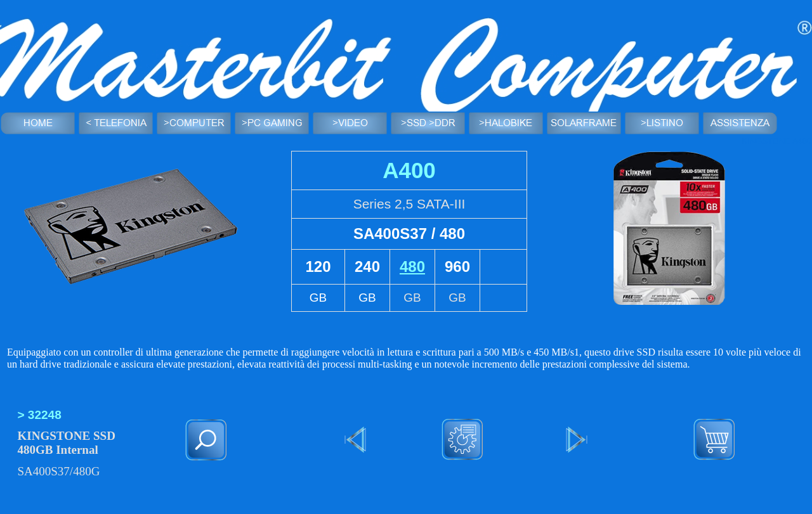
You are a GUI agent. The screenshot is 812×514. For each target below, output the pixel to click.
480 (412, 267)
